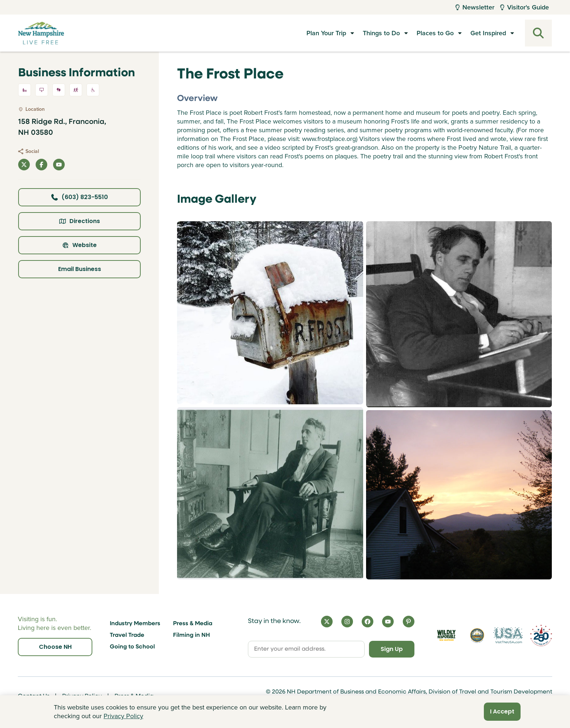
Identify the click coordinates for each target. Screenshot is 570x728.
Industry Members (135, 624)
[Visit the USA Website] (508, 635)
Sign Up (392, 649)
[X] (327, 622)
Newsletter (475, 7)
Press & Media (193, 624)
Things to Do (381, 33)
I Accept (502, 711)
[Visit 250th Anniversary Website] (541, 635)
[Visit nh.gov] (477, 635)
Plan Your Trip (326, 33)
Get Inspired (488, 33)
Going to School (132, 647)
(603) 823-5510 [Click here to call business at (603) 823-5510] (80, 197)
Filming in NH (192, 635)
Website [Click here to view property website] (79, 245)
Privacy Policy (123, 716)
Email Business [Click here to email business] (80, 269)
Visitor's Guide (525, 7)
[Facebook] (368, 622)
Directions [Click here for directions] (80, 221)
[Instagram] (347, 622)
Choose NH (55, 647)
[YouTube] (388, 622)
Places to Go (435, 33)
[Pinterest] (409, 622)
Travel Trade (127, 635)
